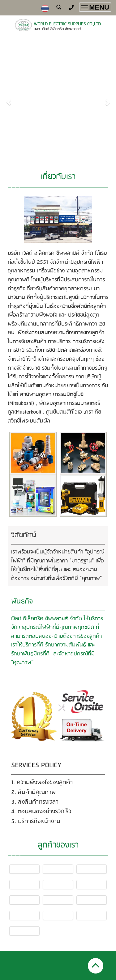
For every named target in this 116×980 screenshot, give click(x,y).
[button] (9, 99)
